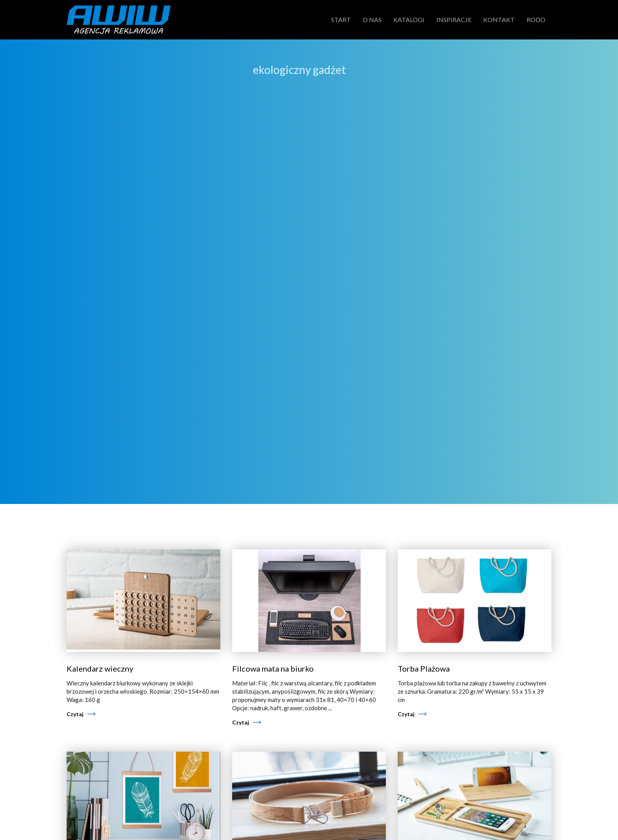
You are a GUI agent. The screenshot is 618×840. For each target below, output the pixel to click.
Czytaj (75, 714)
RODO (536, 20)
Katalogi (409, 20)
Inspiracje (454, 20)
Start (341, 20)
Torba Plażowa (424, 668)
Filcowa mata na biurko (273, 668)
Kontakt (499, 20)
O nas (372, 20)
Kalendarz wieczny (100, 668)
